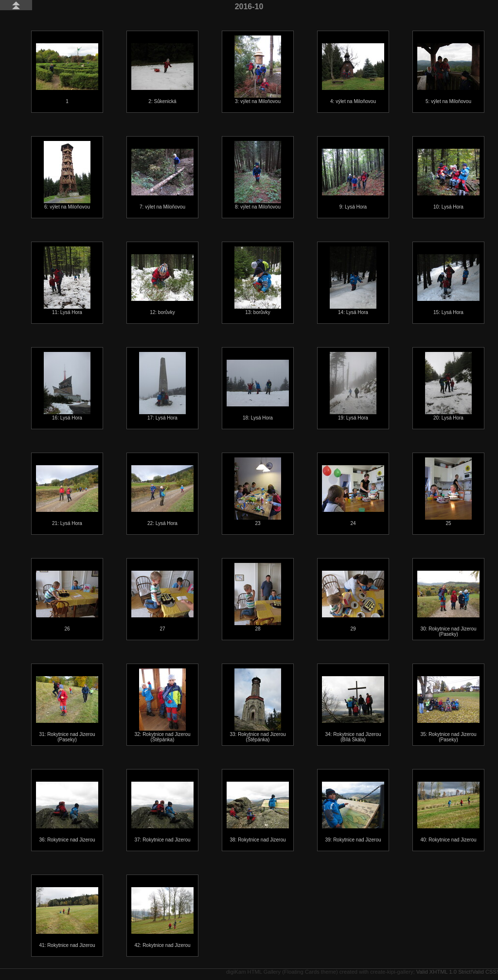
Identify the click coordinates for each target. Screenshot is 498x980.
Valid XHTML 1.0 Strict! (444, 972)
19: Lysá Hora (353, 386)
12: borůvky (162, 285)
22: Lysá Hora (162, 496)
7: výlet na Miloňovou (162, 179)
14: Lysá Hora (353, 281)
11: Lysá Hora (67, 281)
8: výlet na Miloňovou (258, 175)
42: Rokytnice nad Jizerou (162, 918)
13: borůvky (258, 281)
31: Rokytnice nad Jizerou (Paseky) (67, 709)
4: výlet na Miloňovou (353, 74)
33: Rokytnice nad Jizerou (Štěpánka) (258, 705)
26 (67, 601)
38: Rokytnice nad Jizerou (258, 812)
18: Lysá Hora (258, 390)
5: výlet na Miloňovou (448, 74)
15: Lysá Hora (448, 285)
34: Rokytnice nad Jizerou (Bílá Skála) (353, 709)
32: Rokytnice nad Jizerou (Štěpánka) (162, 705)
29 (353, 601)
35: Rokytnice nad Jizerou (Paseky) (448, 709)
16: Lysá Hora (67, 386)
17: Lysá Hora (162, 386)
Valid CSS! (485, 972)
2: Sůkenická (162, 74)
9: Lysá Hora (353, 179)
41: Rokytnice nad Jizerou (67, 918)
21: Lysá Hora (67, 496)
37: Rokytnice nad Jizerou (162, 812)
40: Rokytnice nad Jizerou (448, 812)
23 (258, 492)
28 (258, 597)
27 (162, 601)
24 (353, 496)
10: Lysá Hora (448, 179)
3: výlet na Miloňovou (258, 70)
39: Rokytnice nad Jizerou (353, 812)
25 (448, 492)
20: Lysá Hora (448, 386)
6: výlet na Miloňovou (67, 175)
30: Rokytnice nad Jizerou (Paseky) (448, 604)
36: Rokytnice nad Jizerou (67, 812)
